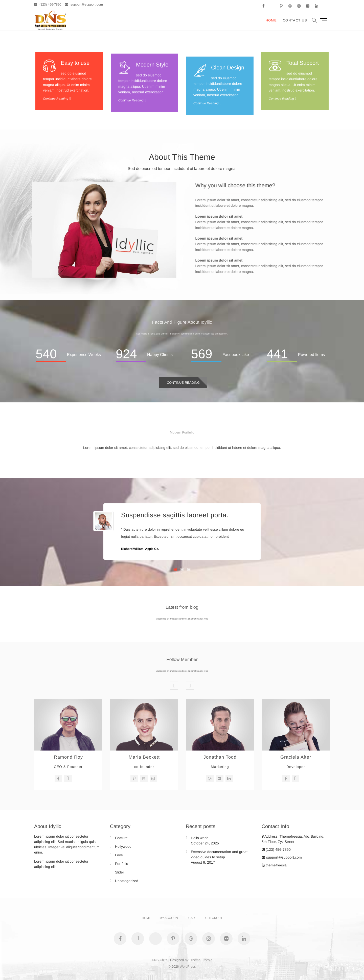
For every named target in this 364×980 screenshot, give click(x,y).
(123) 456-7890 (48, 4)
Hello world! (200, 838)
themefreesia (274, 865)
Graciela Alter (296, 757)
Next (190, 686)
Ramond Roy (68, 757)
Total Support (303, 101)
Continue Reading (183, 383)
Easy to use (75, 101)
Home (271, 20)
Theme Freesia (201, 960)
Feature (121, 838)
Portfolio (122, 864)
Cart (192, 918)
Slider (120, 872)
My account (170, 918)
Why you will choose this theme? (318, 185)
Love (119, 855)
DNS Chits (160, 960)
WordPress (188, 966)
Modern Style (152, 116)
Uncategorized (127, 881)
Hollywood (123, 846)
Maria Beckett (144, 757)
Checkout (214, 918)
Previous (174, 686)
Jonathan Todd (220, 757)
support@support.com (84, 4)
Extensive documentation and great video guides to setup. (219, 854)
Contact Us (295, 20)
